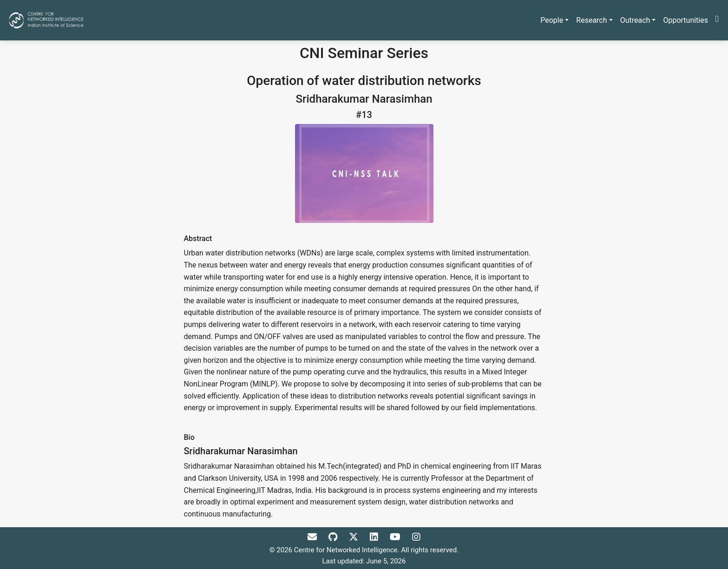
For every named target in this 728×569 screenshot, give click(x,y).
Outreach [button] (635, 20)
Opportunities (685, 20)
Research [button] (591, 20)
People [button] (552, 20)
